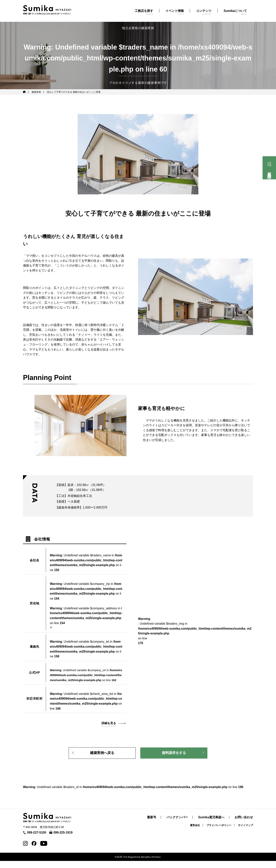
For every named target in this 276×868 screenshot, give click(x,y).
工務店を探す (144, 12)
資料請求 (269, 171)
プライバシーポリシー (219, 832)
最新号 (152, 824)
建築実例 (37, 92)
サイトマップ (246, 832)
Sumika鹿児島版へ (211, 824)
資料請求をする (174, 759)
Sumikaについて (235, 12)
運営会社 (195, 832)
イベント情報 (175, 12)
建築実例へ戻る (102, 759)
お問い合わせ (244, 824)
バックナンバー (177, 824)
